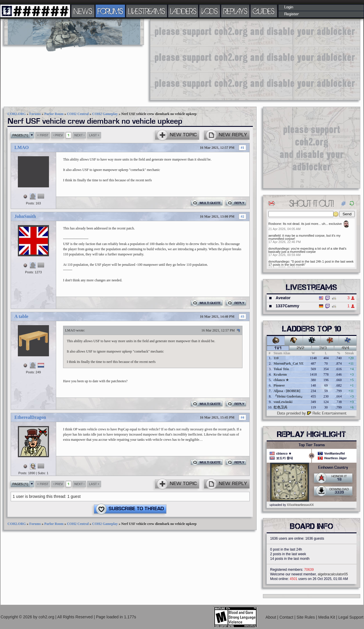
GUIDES (264, 11)
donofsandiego (279, 248)
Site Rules (306, 617)
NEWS (83, 11)
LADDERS (183, 11)
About (271, 617)
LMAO (22, 147)
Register (292, 14)
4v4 (345, 348)
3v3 (323, 348)
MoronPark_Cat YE (289, 364)
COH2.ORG (17, 114)
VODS (210, 11)
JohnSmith (25, 216)
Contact (287, 617)
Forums (35, 114)
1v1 (278, 348)
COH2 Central (78, 114)
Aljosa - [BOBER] (287, 391)
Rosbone (275, 224)
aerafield (274, 236)
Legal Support (351, 617)
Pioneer (279, 385)
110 (276, 358)
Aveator (283, 298)
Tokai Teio (281, 369)
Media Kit (327, 617)
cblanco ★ (281, 380)
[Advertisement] (205, 59)
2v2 (301, 348)
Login (289, 7)
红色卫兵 (280, 407)
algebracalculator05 (333, 574)
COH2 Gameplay (105, 114)
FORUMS (110, 11)
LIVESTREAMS (147, 11)
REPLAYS (235, 11)
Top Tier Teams (312, 445)
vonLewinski (283, 402)
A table (21, 316)
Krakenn (280, 374)
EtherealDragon (30, 417)
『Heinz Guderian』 (289, 396)
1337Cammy (287, 306)
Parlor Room (54, 114)
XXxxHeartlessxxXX (300, 505)
